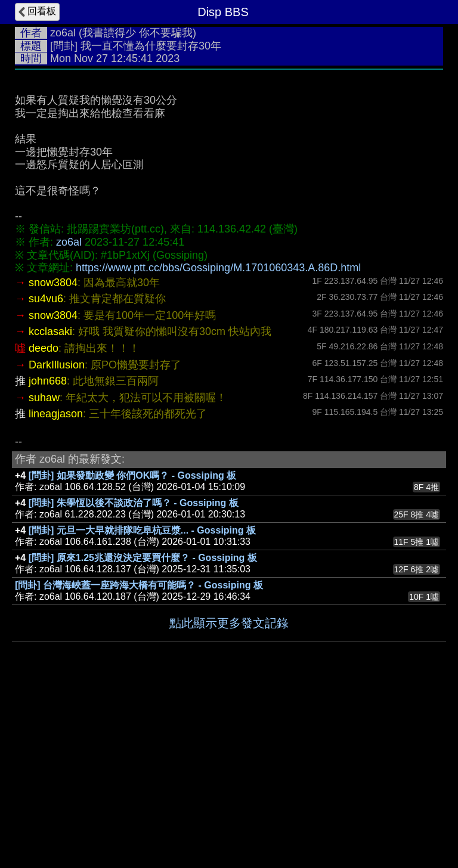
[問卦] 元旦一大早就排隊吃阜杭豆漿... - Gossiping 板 (142, 530)
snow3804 (53, 283)
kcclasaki (50, 331)
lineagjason (56, 414)
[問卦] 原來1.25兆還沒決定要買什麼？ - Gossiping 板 (143, 558)
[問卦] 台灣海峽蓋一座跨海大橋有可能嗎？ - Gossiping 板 (139, 585)
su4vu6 (46, 299)
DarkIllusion (57, 365)
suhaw (44, 398)
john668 (48, 381)
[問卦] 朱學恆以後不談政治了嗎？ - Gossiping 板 (134, 503)
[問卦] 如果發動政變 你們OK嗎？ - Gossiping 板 (132, 475)
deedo (44, 348)
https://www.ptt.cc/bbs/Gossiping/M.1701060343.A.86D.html (218, 268)
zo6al (63, 33)
